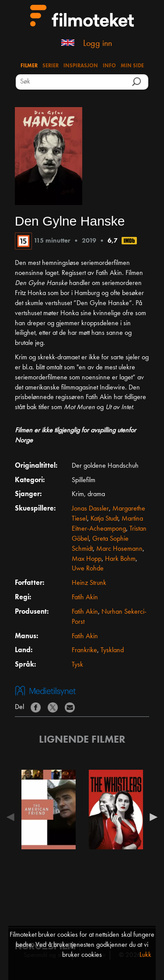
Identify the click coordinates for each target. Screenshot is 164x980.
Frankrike (84, 650)
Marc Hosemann (119, 549)
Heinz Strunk (89, 583)
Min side (132, 66)
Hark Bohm (120, 559)
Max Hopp (87, 559)
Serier (51, 66)
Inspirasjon (81, 66)
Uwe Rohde (88, 569)
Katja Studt (104, 519)
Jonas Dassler (90, 509)
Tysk (77, 665)
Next (151, 817)
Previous (13, 817)
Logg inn (98, 44)
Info (109, 66)
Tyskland (112, 650)
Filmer (29, 66)
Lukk (145, 955)
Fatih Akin (85, 598)
